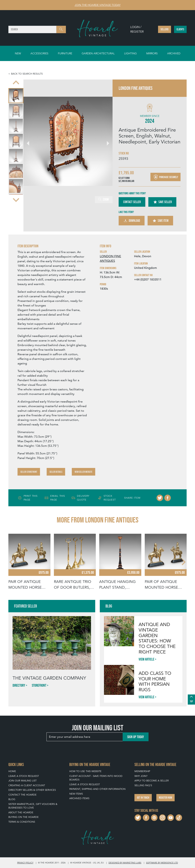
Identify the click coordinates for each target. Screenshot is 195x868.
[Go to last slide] (16, 83)
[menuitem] (16, 96)
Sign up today (136, 737)
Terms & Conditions (22, 822)
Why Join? (141, 776)
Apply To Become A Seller (152, 781)
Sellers (165, 29)
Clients (180, 29)
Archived (174, 53)
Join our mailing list (22, 781)
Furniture (65, 53)
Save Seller (162, 202)
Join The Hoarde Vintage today (98, 5)
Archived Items (79, 798)
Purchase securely (165, 177)
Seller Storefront (29, 472)
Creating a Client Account (27, 785)
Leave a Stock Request (24, 776)
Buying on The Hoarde (24, 817)
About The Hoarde (21, 812)
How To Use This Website (85, 771)
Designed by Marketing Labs (125, 863)
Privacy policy (25, 863)
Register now (165, 798)
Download (132, 221)
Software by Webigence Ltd (162, 863)
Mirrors (152, 53)
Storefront (39, 685)
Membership (142, 771)
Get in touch (143, 798)
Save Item (160, 221)
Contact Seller (132, 202)
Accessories (39, 53)
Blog (12, 799)
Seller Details (56, 472)
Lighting (130, 53)
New (18, 53)
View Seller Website (84, 472)
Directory (19, 685)
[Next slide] (16, 200)
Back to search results (27, 74)
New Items (76, 794)
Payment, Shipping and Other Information (97, 789)
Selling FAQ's (143, 785)
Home (12, 771)
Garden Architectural (98, 53)
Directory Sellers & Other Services (32, 790)
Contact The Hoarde (22, 795)
